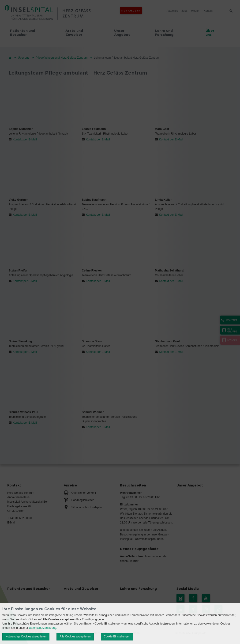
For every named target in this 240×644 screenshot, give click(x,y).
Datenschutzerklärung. (43, 628)
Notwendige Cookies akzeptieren (26, 636)
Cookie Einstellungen (117, 636)
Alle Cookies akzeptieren (75, 636)
